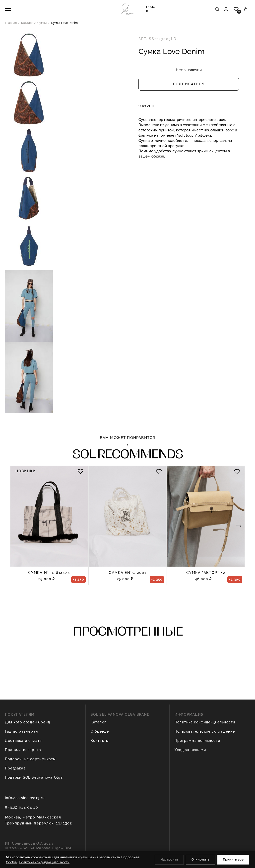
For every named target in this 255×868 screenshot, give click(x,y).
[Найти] (217, 9)
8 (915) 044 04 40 (22, 807)
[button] (239, 526)
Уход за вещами (190, 750)
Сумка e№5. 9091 (127, 573)
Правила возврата (23, 750)
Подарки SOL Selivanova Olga (34, 777)
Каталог (98, 722)
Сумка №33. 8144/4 (49, 573)
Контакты (100, 741)
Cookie (11, 862)
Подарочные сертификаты (30, 759)
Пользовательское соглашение (205, 731)
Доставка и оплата (23, 741)
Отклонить (201, 859)
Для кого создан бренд (28, 722)
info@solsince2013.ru (25, 798)
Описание (147, 106)
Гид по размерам (22, 731)
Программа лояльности (197, 741)
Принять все (233, 859)
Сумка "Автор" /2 (206, 573)
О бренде (100, 731)
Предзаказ (15, 768)
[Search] (185, 9)
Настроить (169, 859)
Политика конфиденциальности (205, 722)
